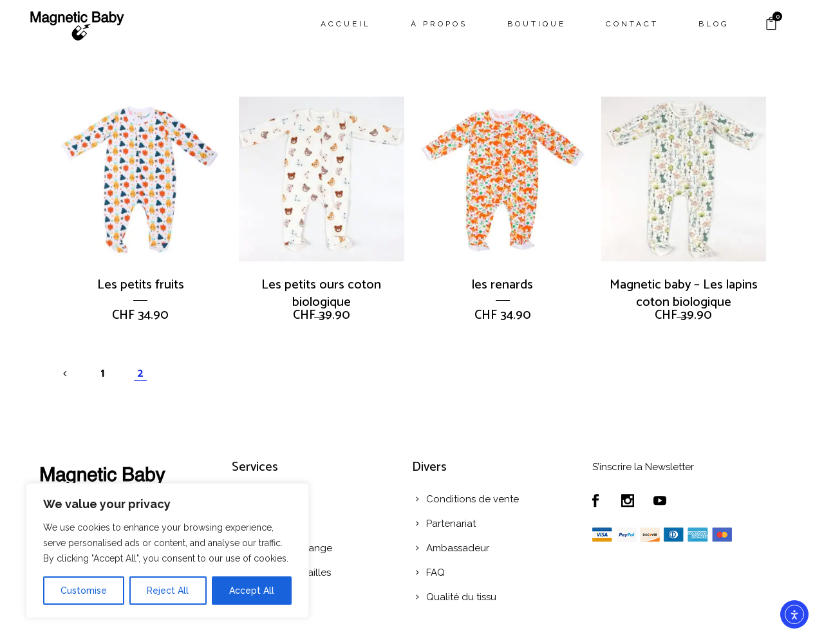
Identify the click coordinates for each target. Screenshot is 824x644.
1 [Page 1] (102, 374)
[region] (167, 551)
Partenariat (451, 524)
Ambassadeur (458, 548)
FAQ (435, 573)
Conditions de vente (473, 499)
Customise (84, 591)
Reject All (168, 591)
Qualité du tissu (461, 597)
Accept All (252, 591)
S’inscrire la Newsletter (643, 467)
